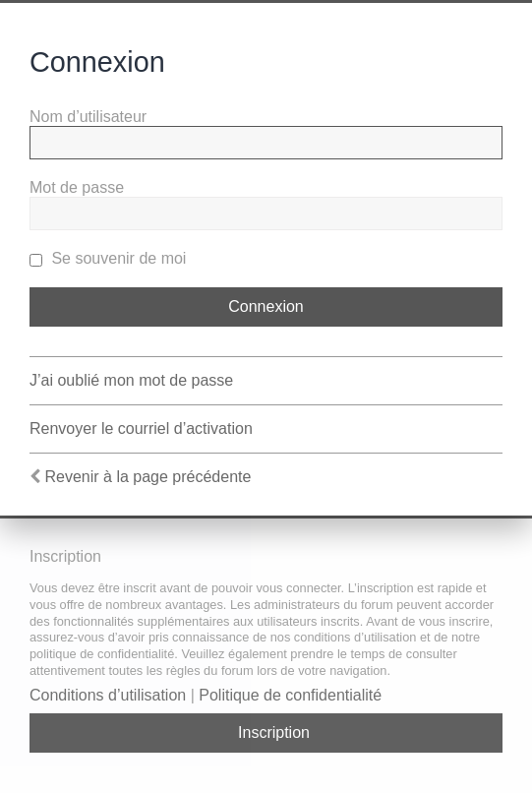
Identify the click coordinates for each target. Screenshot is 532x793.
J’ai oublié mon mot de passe (131, 380)
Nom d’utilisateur (88, 117)
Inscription (274, 732)
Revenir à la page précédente (148, 477)
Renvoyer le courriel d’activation (141, 428)
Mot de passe (77, 187)
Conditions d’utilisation (108, 695)
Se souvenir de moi (108, 258)
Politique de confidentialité (290, 695)
